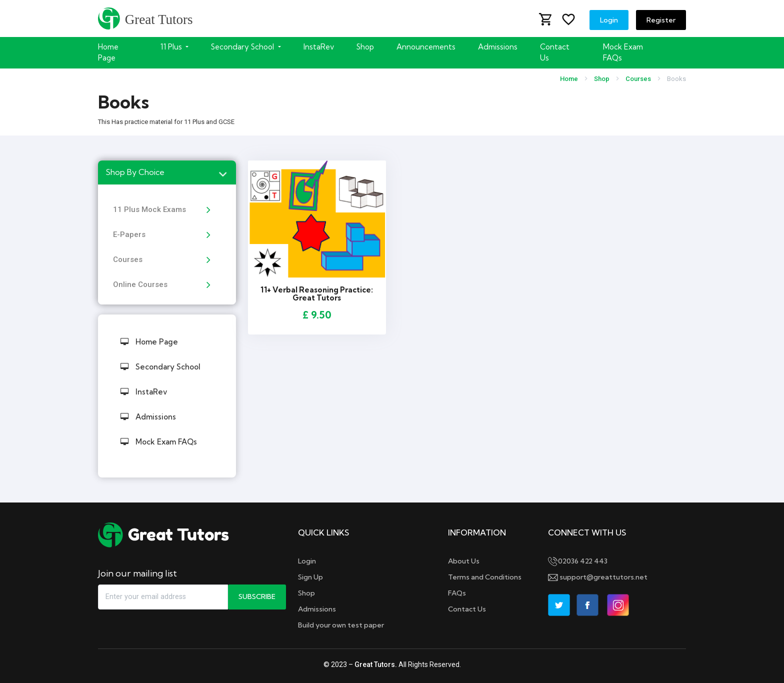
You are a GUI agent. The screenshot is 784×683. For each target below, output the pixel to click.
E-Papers (129, 234)
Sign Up (310, 577)
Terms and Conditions (485, 577)
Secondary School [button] (243, 47)
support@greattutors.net (598, 577)
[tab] (167, 172)
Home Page (108, 52)
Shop (365, 47)
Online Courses (140, 284)
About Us (464, 561)
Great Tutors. (376, 664)
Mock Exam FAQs (623, 52)
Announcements (426, 47)
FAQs (457, 593)
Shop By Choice (135, 172)
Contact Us (555, 52)
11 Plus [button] (172, 47)
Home (569, 79)
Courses (638, 79)
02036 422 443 (578, 561)
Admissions (498, 47)
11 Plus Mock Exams (149, 209)
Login (609, 20)
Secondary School (160, 367)
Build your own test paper (341, 625)
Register (661, 20)
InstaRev (319, 47)
